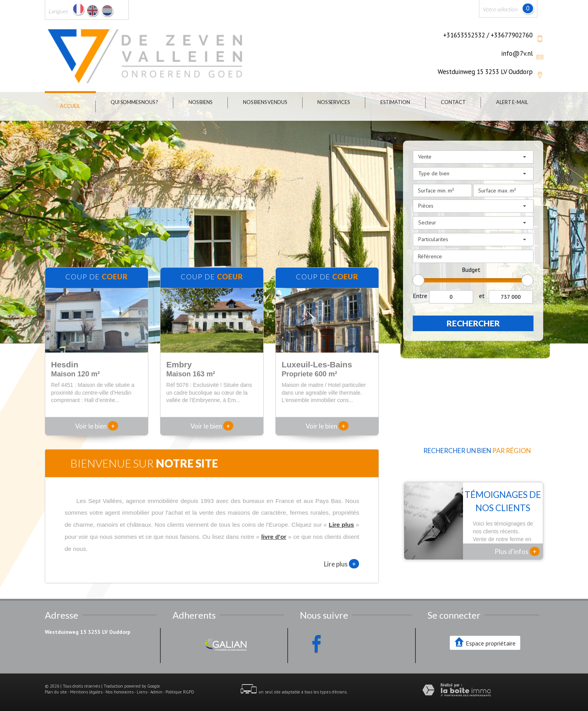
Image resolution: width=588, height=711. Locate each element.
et (482, 296)
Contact (453, 102)
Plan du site (56, 692)
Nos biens (200, 102)
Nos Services (334, 102)
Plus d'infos (517, 551)
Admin (156, 692)
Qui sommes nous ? (134, 102)
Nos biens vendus (265, 102)
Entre (420, 296)
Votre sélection (500, 9)
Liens (142, 692)
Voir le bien (97, 426)
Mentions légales (86, 692)
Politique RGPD (180, 692)
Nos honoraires (120, 692)
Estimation (395, 102)
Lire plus (342, 564)
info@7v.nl (517, 53)
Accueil (70, 106)
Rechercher (473, 323)
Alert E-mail (512, 102)
